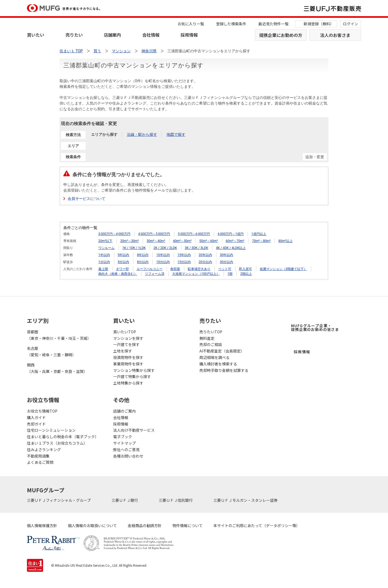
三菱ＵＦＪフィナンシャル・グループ (59, 500)
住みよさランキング (44, 449)
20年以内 (205, 255)
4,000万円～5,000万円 (154, 234)
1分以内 (104, 262)
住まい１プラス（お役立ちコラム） (57, 443)
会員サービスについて (86, 199)
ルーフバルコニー (150, 269)
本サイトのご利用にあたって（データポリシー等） (257, 525)
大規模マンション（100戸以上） (196, 274)
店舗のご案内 (124, 411)
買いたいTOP (125, 332)
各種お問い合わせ (128, 456)
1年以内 (104, 255)
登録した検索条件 (231, 24)
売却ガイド (36, 424)
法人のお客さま (335, 35)
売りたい (74, 35)
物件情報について (188, 525)
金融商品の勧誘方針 (145, 525)
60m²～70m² (235, 241)
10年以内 (163, 255)
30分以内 (227, 262)
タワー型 (122, 269)
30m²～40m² (156, 241)
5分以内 (124, 262)
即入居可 (245, 269)
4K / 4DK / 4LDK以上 (231, 248)
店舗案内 (112, 35)
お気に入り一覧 (191, 24)
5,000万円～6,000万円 (194, 234)
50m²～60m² (209, 241)
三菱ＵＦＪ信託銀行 (176, 500)
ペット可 (225, 269)
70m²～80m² (261, 241)
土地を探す (123, 351)
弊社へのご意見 (126, 449)
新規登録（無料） (319, 24)
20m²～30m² (129, 241)
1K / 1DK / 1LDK (134, 248)
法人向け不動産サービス (134, 430)
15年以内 (184, 255)
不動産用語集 (38, 456)
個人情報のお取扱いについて (92, 525)
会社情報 (151, 35)
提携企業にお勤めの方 (281, 35)
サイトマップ (124, 443)
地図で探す (176, 134)
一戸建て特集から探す (132, 376)
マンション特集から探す (134, 370)
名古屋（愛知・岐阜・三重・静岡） (51, 351)
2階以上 (246, 274)
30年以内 (227, 255)
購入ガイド (36, 417)
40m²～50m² (182, 241)
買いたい (36, 35)
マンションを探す (128, 338)
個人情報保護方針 (42, 525)
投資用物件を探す (128, 357)
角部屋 (175, 269)
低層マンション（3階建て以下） (283, 269)
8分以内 (143, 262)
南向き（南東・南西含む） (118, 274)
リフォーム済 (155, 274)
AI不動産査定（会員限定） (222, 351)
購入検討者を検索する (218, 364)
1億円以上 (259, 234)
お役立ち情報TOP (42, 411)
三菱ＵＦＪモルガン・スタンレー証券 (246, 500)
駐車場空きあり (199, 269)
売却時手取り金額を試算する (224, 370)
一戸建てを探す (126, 344)
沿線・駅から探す (142, 134)
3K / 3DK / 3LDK (197, 248)
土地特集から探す (128, 383)
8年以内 (143, 255)
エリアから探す (104, 134)
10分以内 (163, 262)
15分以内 (184, 262)
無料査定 (207, 338)
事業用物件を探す (128, 364)
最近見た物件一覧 (273, 24)
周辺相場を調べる (214, 357)
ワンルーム (106, 248)
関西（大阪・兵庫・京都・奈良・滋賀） (57, 368)
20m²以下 (105, 241)
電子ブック (123, 437)
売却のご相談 (211, 344)
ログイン (351, 24)
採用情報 (189, 35)
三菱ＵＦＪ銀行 (125, 500)
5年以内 (124, 255)
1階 (230, 274)
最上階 (103, 269)
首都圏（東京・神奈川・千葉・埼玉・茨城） (59, 335)
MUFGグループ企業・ (315, 327)
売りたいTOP (211, 332)
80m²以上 (285, 241)
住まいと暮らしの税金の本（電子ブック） (63, 437)
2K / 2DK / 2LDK (165, 248)
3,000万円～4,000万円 (114, 234)
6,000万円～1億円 (231, 234)
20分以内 (205, 262)
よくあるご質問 (40, 462)
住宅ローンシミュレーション (51, 430)
